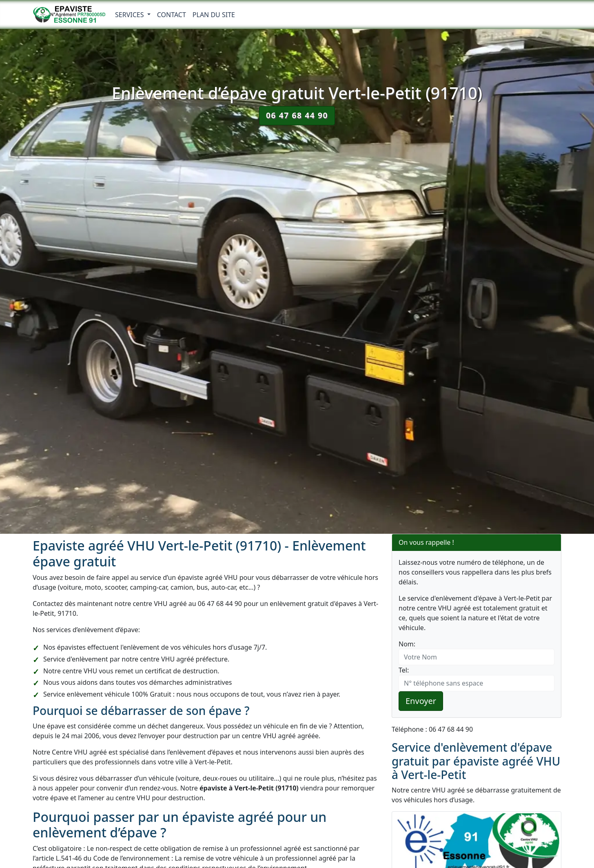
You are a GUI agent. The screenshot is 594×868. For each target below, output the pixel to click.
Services (130, 15)
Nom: (407, 644)
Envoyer (421, 701)
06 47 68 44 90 (297, 115)
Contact (172, 15)
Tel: (404, 670)
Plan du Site (214, 15)
